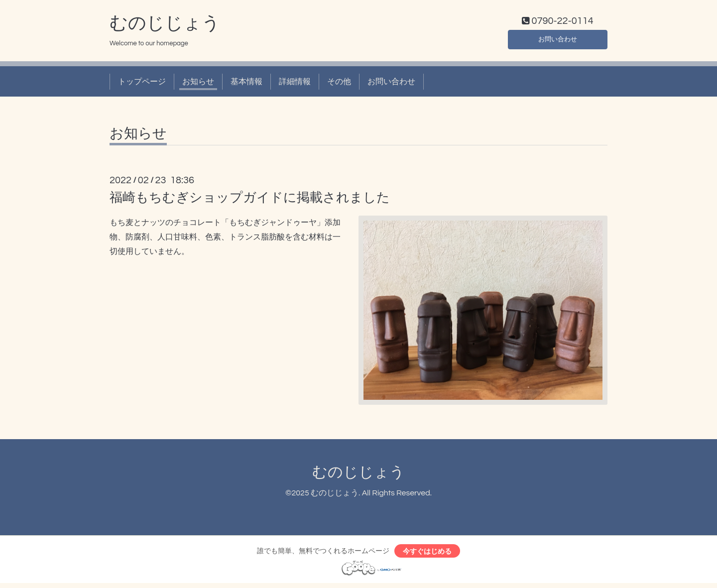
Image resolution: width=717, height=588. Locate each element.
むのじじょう (165, 25)
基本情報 (246, 84)
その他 (339, 84)
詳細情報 (295, 84)
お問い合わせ (558, 40)
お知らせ (198, 84)
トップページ (142, 84)
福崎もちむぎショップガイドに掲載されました (250, 200)
